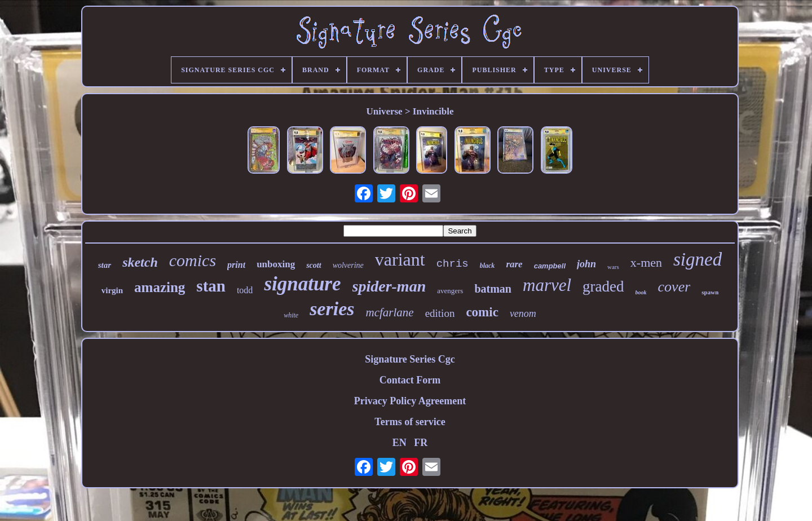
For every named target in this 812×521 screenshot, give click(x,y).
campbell (550, 266)
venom (523, 314)
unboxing (276, 264)
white (291, 315)
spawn (710, 292)
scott (314, 265)
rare (514, 264)
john (586, 264)
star (105, 265)
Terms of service (410, 422)
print (236, 265)
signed (698, 259)
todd (245, 290)
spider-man (389, 286)
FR (421, 443)
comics (193, 260)
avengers (450, 291)
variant (400, 259)
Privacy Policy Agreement (410, 401)
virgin (112, 290)
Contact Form (410, 380)
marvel (547, 285)
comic (482, 312)
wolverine (348, 265)
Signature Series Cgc (410, 359)
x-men (646, 262)
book (641, 292)
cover (674, 287)
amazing (160, 287)
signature (302, 284)
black (487, 266)
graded (603, 286)
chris (453, 264)
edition (440, 313)
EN (400, 443)
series (332, 309)
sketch (140, 262)
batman (493, 289)
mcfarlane (389, 312)
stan (211, 286)
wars (613, 267)
